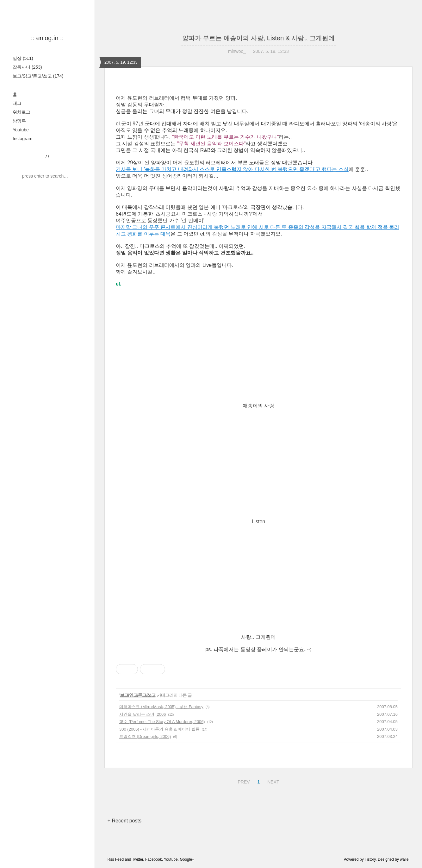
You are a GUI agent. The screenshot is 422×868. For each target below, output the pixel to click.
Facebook (154, 859)
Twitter (138, 859)
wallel (405, 859)
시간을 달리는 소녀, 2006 (143, 714)
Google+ (187, 859)
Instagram (22, 139)
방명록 (19, 121)
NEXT (272, 781)
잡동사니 (27, 67)
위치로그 (22, 112)
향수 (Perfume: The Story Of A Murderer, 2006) (162, 722)
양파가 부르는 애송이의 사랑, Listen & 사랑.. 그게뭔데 (258, 38)
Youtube (21, 130)
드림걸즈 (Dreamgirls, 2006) (145, 736)
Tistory (370, 859)
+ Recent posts (124, 821)
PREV (243, 781)
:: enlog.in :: (47, 38)
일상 (23, 58)
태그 (17, 103)
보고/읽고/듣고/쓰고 (38, 76)
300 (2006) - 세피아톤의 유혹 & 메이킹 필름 (159, 729)
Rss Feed (116, 859)
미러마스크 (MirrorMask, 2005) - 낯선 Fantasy (161, 707)
